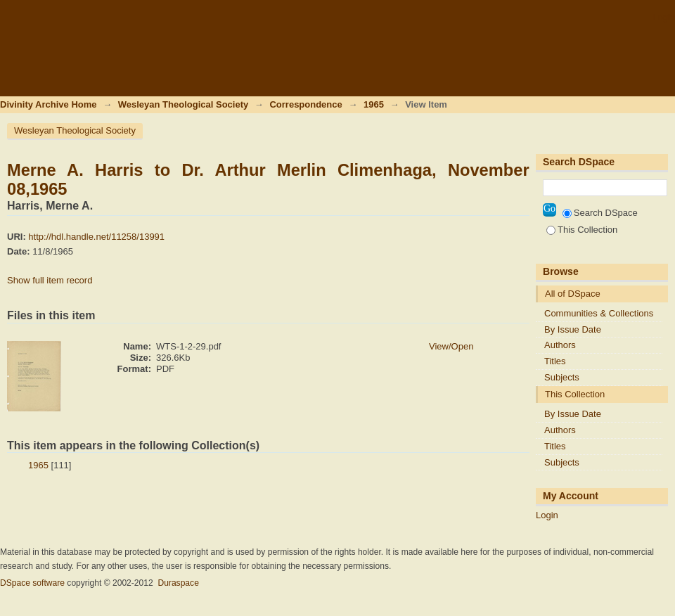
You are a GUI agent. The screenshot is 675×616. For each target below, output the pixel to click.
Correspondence (306, 104)
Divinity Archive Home (49, 104)
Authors (560, 345)
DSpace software (32, 583)
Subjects (562, 377)
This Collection (582, 230)
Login (664, 17)
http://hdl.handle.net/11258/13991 (96, 237)
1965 (374, 104)
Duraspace (178, 583)
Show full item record (50, 280)
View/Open (451, 346)
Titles (555, 361)
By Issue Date (573, 329)
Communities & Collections (599, 313)
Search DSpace (600, 213)
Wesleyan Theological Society (183, 104)
